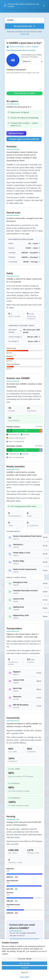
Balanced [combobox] (26, 61)
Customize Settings (25, 959)
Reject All (25, 972)
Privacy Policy (24, 977)
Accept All (25, 968)
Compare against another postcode (24, 139)
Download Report (16, 133)
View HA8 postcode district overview (21, 50)
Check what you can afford (24, 93)
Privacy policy (25, 34)
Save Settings (25, 963)
